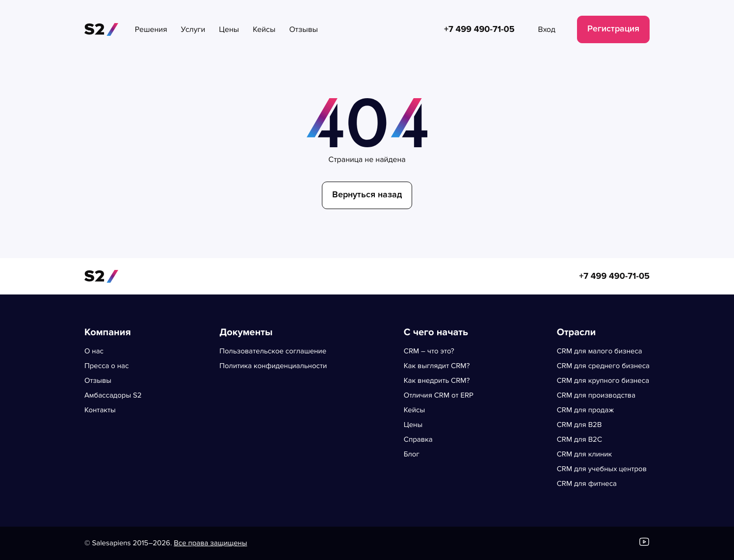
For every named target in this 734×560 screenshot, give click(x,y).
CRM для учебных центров (602, 469)
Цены (413, 425)
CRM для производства (596, 396)
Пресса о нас (106, 366)
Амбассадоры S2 (113, 396)
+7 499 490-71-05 (614, 276)
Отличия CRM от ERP (439, 396)
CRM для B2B (579, 425)
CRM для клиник (585, 454)
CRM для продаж (585, 410)
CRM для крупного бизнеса (603, 381)
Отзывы (98, 381)
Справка (418, 440)
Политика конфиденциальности (273, 366)
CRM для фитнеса (587, 484)
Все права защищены (210, 543)
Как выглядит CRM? (437, 366)
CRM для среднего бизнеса (603, 366)
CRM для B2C (579, 440)
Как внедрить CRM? (437, 381)
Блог (412, 454)
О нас (94, 351)
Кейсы (414, 410)
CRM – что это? (429, 351)
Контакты (100, 410)
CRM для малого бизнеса (600, 351)
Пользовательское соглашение (273, 351)
